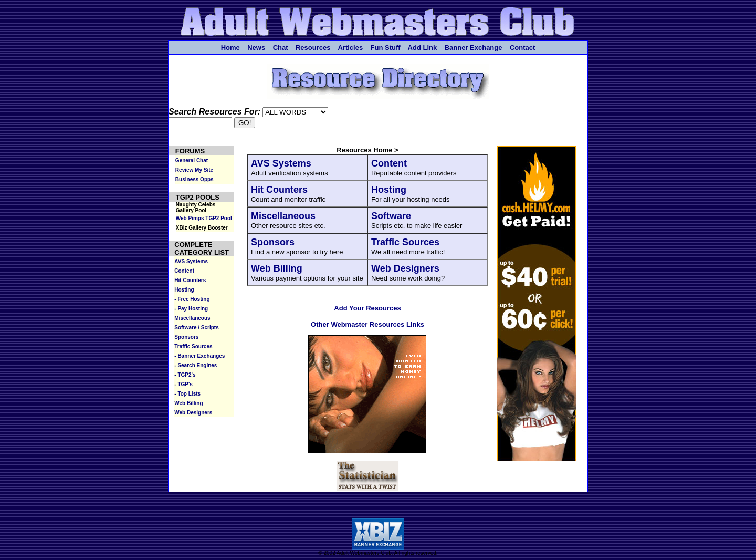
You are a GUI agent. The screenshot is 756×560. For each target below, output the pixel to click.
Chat (281, 48)
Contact (522, 48)
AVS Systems (281, 163)
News (256, 48)
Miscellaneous (283, 216)
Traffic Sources (405, 242)
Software (391, 216)
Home (230, 48)
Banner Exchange (474, 48)
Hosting (389, 190)
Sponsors (273, 242)
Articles (350, 48)
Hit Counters (279, 190)
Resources (313, 48)
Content (389, 163)
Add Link (423, 48)
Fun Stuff (386, 48)
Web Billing (277, 268)
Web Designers (405, 268)
